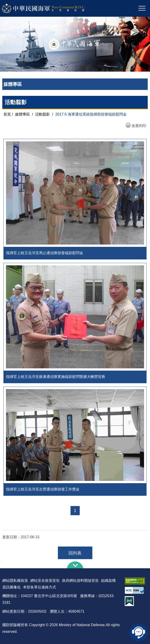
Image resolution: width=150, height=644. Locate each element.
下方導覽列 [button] (75, 565)
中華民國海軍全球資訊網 (50, 8)
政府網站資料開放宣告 (80, 581)
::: (1, 560)
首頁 (7, 114)
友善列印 (139, 126)
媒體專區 (23, 114)
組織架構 (108, 581)
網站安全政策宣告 (45, 581)
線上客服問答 (139, 633)
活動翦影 (42, 114)
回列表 (75, 553)
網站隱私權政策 (15, 581)
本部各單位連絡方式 (40, 587)
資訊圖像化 (11, 587)
